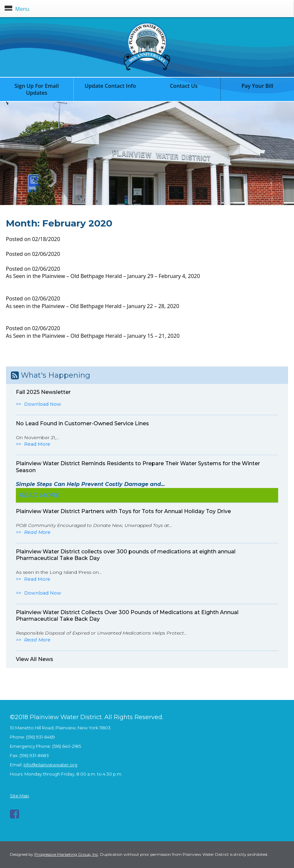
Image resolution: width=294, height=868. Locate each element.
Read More (37, 444)
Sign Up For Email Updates (37, 89)
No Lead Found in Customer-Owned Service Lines (82, 423)
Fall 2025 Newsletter (43, 392)
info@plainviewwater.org (50, 765)
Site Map (19, 796)
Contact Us (184, 86)
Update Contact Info (110, 86)
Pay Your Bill (257, 86)
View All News (35, 659)
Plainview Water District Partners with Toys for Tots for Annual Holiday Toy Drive (123, 511)
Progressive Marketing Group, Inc (66, 854)
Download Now (43, 404)
